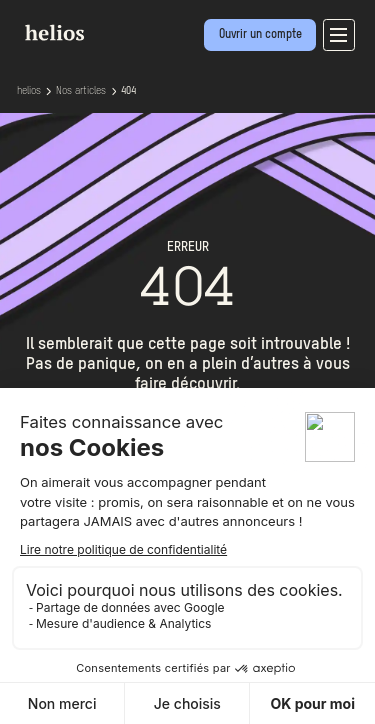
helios (29, 91)
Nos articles (81, 91)
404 (128, 91)
